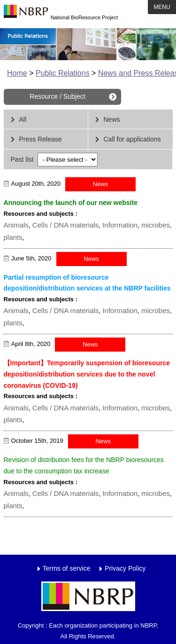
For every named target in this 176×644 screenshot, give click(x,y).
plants (13, 237)
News (112, 119)
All (23, 119)
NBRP (26, 14)
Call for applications (132, 139)
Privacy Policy (125, 568)
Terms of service (67, 568)
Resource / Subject (57, 96)
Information (120, 225)
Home (17, 73)
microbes (156, 225)
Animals (16, 225)
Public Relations (63, 73)
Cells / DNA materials (66, 225)
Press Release (41, 139)
